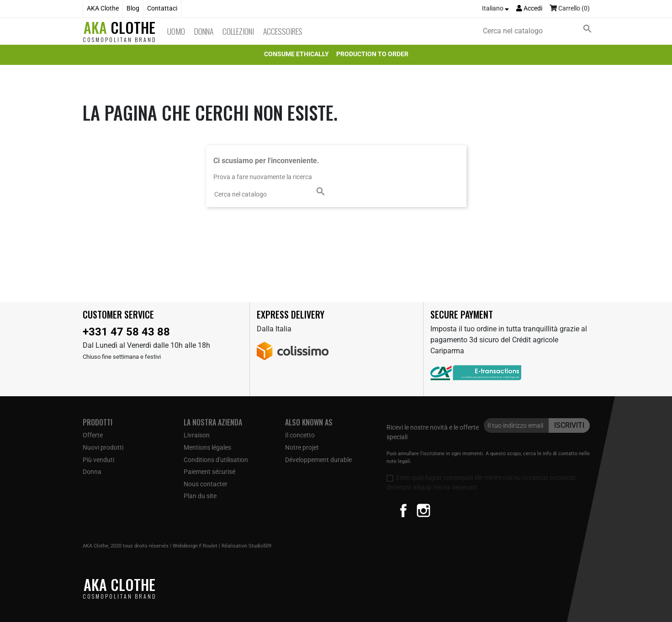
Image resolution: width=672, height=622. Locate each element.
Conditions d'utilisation (216, 460)
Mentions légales (207, 447)
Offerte (93, 435)
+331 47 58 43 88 (126, 332)
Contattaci (162, 8)
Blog (133, 8)
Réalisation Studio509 (246, 546)
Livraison (197, 435)
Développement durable (318, 460)
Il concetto (300, 435)
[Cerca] (539, 31)
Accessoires (283, 31)
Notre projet (302, 447)
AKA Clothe (103, 8)
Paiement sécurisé (209, 472)
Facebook (403, 510)
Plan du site (200, 496)
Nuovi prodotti (103, 447)
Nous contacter (206, 484)
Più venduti (98, 460)
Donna (204, 31)
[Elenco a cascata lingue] (495, 9)
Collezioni (238, 31)
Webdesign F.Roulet (195, 546)
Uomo (176, 31)
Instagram (423, 510)
